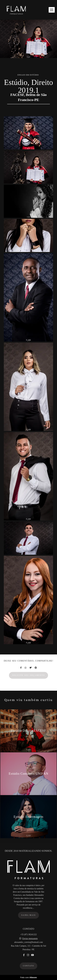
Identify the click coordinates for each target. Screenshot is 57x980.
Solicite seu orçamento (28, 675)
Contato (28, 966)
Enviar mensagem (30, 939)
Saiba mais (28, 915)
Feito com (28, 977)
